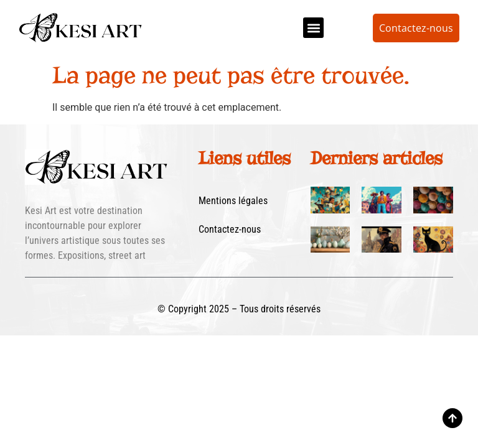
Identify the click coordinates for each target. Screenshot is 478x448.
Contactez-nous (230, 229)
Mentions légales (233, 201)
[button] (313, 28)
